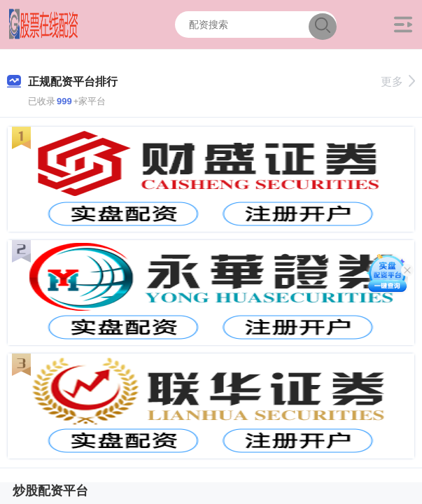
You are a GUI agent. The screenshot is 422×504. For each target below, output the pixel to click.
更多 (398, 82)
